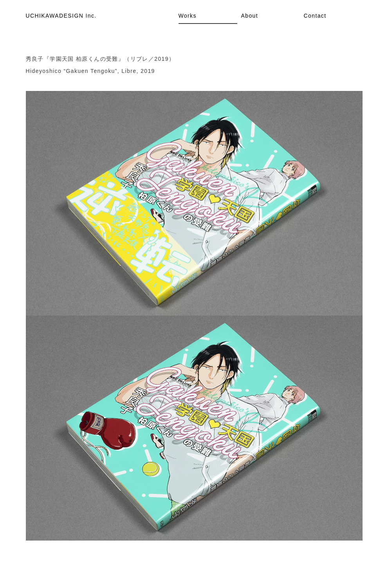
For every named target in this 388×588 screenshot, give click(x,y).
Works (188, 16)
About (250, 16)
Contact (315, 16)
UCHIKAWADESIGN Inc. (61, 16)
